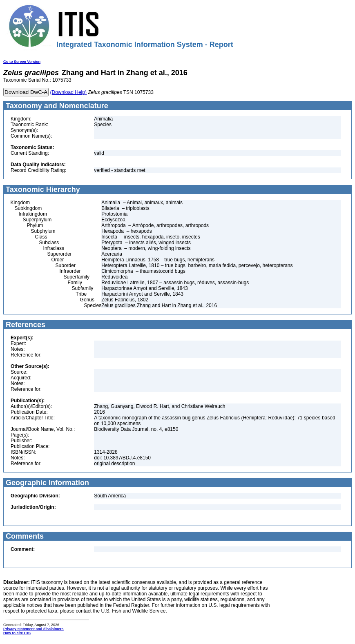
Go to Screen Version (22, 62)
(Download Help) (68, 92)
